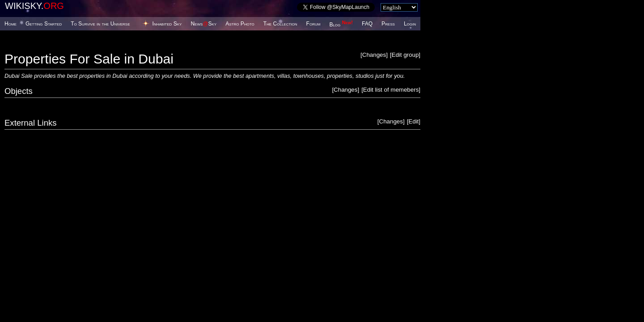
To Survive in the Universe (100, 24)
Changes (374, 55)
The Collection (280, 24)
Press (388, 24)
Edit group (405, 55)
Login (410, 24)
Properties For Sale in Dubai (89, 59)
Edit (413, 121)
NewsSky (203, 24)
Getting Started (44, 24)
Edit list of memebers (391, 90)
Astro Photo (240, 24)
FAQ (367, 24)
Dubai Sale (19, 76)
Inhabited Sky (167, 24)
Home (11, 24)
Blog (341, 25)
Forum (314, 24)
